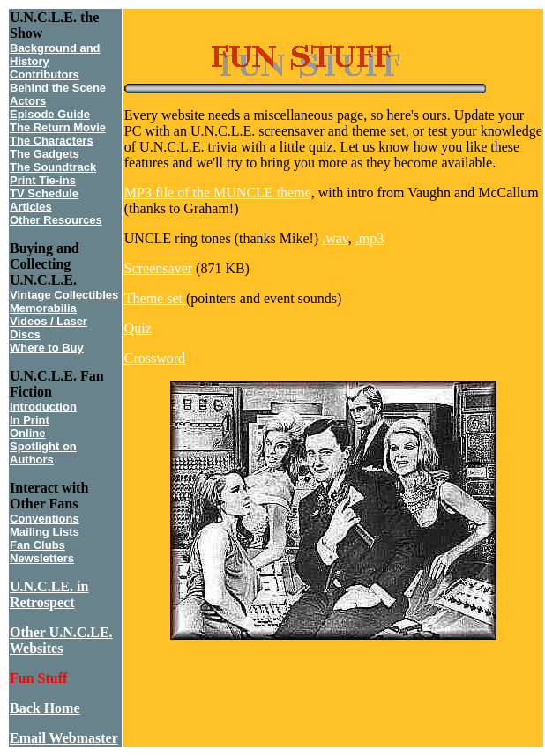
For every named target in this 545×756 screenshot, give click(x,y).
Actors (28, 101)
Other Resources (56, 220)
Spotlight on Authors (43, 453)
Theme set (155, 298)
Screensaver (158, 268)
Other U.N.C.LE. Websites (61, 640)
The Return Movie (58, 127)
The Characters (52, 141)
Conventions (45, 519)
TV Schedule (44, 193)
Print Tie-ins (43, 180)
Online (27, 433)
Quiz (138, 328)
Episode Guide (50, 114)
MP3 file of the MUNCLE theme (218, 193)
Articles (31, 207)
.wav (335, 238)
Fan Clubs (37, 545)
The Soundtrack (53, 167)
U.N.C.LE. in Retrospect (49, 594)
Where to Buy (47, 348)
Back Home (45, 708)
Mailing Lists (45, 532)
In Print (30, 420)
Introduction (43, 407)
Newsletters (42, 558)
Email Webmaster (64, 738)
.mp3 (370, 238)
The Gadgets (45, 154)
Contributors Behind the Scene (58, 81)
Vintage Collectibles (64, 295)
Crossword (155, 358)
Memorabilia (43, 308)
